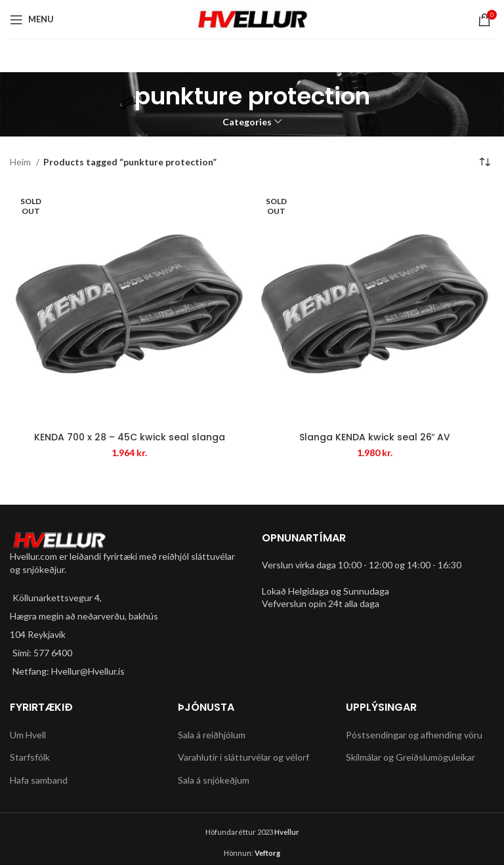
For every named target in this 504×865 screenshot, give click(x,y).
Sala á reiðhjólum (212, 735)
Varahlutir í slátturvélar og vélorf (243, 757)
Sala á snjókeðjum (214, 780)
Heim (21, 162)
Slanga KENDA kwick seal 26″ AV (375, 437)
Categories (247, 122)
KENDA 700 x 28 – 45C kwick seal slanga (130, 437)
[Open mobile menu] (32, 20)
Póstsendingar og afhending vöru (414, 735)
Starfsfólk (30, 757)
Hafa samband (39, 780)
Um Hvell (28, 735)
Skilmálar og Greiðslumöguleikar (410, 757)
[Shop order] (484, 163)
